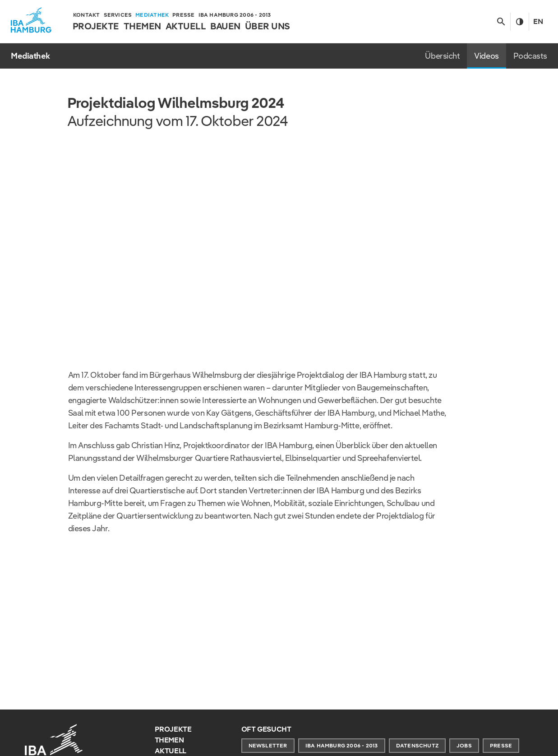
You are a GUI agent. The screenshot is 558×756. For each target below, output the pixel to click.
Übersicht (442, 56)
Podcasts (530, 56)
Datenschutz (417, 745)
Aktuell (171, 751)
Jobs (464, 745)
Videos (486, 56)
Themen (169, 740)
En (538, 21)
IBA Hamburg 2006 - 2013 (342, 745)
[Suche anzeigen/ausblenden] (501, 22)
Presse (501, 745)
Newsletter (268, 745)
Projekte (173, 729)
